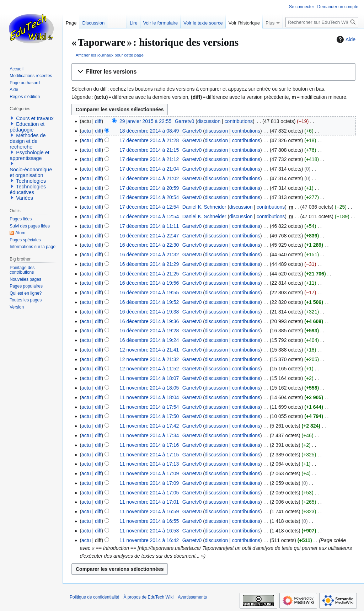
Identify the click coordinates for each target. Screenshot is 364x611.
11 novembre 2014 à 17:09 (149, 473)
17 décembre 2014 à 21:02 (149, 178)
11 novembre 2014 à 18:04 (149, 397)
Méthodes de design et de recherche (28, 141)
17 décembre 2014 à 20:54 (149, 197)
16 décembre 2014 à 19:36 (149, 321)
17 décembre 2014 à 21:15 (149, 150)
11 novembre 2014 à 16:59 (149, 511)
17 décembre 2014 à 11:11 (149, 226)
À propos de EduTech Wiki (148, 597)
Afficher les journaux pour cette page (110, 55)
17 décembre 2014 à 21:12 (149, 159)
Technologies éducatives (28, 189)
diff (98, 121)
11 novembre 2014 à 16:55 (149, 521)
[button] (213, 72)
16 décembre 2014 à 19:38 (149, 312)
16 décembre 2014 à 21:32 (149, 254)
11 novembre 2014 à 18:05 (149, 388)
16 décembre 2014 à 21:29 (149, 264)
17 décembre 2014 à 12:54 (149, 207)
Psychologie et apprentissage (30, 155)
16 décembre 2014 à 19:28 (149, 331)
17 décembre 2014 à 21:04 (149, 169)
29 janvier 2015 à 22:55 (145, 121)
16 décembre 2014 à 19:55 (149, 293)
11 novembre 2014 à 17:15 (149, 455)
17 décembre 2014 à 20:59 (149, 188)
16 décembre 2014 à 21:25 (149, 274)
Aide (345, 39)
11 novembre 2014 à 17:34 (149, 435)
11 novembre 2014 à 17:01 (149, 502)
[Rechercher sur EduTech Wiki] (322, 22)
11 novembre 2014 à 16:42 (149, 540)
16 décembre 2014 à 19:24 (149, 340)
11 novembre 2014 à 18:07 (149, 378)
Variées (25, 198)
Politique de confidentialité (94, 597)
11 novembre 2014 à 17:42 (149, 426)
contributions (239, 121)
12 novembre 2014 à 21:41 (149, 350)
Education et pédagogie (27, 127)
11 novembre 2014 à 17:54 (149, 407)
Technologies (31, 181)
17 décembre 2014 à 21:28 (149, 140)
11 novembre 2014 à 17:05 (149, 493)
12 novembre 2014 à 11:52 (149, 369)
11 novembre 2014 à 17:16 (149, 445)
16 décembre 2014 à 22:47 (149, 236)
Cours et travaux (35, 118)
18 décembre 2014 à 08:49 (149, 131)
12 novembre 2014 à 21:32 (149, 359)
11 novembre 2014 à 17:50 (149, 416)
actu (86, 131)
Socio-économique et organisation (31, 172)
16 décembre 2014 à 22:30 (149, 245)
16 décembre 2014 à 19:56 (149, 283)
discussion (209, 121)
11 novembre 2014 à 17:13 (149, 464)
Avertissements (192, 597)
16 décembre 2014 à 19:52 (149, 302)
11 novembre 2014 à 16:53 (149, 531)
